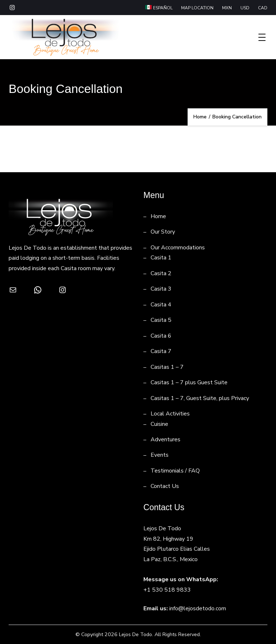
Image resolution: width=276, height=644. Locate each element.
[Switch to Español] (159, 8)
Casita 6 (161, 336)
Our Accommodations (178, 248)
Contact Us (165, 486)
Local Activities (170, 414)
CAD (263, 8)
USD (245, 8)
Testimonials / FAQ (175, 471)
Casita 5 (161, 320)
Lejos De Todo (135, 634)
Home (158, 216)
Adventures (165, 439)
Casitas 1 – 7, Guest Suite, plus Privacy (200, 398)
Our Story (163, 232)
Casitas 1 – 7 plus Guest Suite (189, 382)
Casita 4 (161, 305)
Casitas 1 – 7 (167, 367)
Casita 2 (161, 273)
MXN (227, 8)
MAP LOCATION (197, 8)
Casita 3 (161, 289)
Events (160, 455)
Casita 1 (161, 258)
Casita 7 (161, 351)
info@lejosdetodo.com (198, 608)
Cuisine (159, 424)
